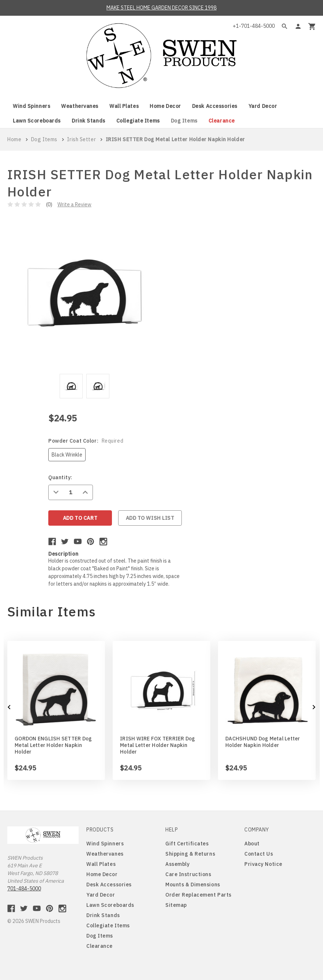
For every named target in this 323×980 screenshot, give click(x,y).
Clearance (222, 121)
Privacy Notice (263, 864)
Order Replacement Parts (198, 895)
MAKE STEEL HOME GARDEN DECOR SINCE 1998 (161, 8)
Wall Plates (124, 106)
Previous (10, 707)
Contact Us (259, 854)
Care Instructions (188, 874)
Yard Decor (263, 106)
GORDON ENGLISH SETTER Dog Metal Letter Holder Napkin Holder (53, 745)
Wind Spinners (31, 106)
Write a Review (74, 204)
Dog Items (184, 121)
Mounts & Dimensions (193, 885)
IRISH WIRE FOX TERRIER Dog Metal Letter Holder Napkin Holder (158, 745)
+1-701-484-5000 (254, 26)
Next (314, 707)
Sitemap (176, 905)
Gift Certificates (187, 844)
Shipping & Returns (190, 854)
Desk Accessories (215, 106)
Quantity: (60, 477)
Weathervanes (80, 106)
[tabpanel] (71, 387)
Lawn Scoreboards (37, 121)
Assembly (177, 864)
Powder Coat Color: (86, 441)
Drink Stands (89, 121)
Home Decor (165, 106)
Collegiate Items (138, 121)
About (252, 844)
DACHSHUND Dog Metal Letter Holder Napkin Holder (263, 742)
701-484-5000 (24, 889)
